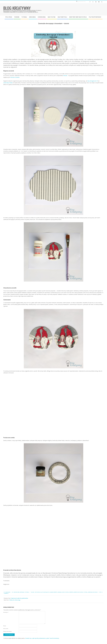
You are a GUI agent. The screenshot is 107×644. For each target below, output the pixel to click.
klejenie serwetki (54, 592)
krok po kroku (66, 592)
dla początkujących (45, 592)
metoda (65, 76)
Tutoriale (27, 592)
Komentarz (6, 612)
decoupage (37, 592)
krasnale (60, 592)
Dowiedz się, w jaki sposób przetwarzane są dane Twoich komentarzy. (42, 638)
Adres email (6, 629)
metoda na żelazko (15, 77)
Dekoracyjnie (16, 592)
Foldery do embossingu (15, 600)
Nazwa (5, 626)
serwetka (71, 592)
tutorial (85, 592)
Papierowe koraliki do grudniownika (19, 598)
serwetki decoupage (78, 592)
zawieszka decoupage (93, 592)
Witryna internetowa (7, 631)
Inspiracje (22, 592)
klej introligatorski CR (93, 81)
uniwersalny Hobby (8, 83)
